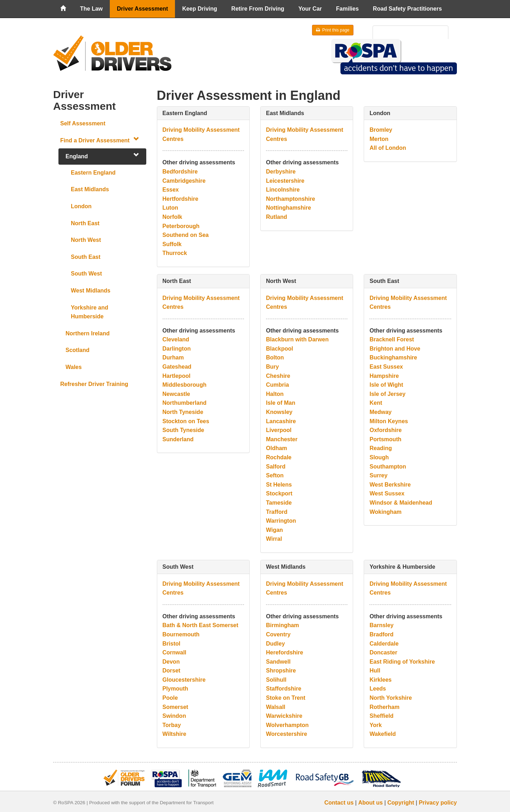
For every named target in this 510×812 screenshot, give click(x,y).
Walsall (276, 707)
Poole (170, 698)
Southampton (388, 467)
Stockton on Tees (186, 421)
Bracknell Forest (392, 339)
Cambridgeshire (184, 181)
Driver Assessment (142, 9)
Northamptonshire (291, 199)
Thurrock (175, 253)
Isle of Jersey (387, 394)
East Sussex (386, 367)
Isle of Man (281, 403)
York (375, 725)
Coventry (278, 634)
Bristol (172, 644)
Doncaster (383, 652)
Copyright (401, 803)
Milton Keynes (389, 421)
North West (86, 240)
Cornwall (175, 652)
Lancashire (281, 421)
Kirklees (380, 680)
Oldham (277, 448)
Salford (276, 467)
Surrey (378, 475)
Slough (379, 457)
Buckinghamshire (393, 357)
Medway (380, 412)
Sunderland (178, 439)
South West (86, 274)
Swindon (174, 716)
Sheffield (381, 716)
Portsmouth (385, 439)
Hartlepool (177, 376)
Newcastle (176, 394)
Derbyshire (281, 172)
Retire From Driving (258, 9)
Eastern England (93, 173)
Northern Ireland (87, 333)
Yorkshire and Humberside (90, 312)
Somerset (175, 707)
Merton (379, 139)
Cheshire (278, 376)
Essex (171, 190)
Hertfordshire (180, 199)
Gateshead (177, 367)
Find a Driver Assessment (100, 140)
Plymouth (175, 689)
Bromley (381, 130)
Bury (272, 367)
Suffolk (172, 244)
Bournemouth (181, 634)
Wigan (274, 530)
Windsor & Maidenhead (401, 503)
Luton (170, 208)
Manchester (282, 439)
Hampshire (384, 376)
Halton (275, 394)
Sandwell (278, 662)
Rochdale (279, 457)
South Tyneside (183, 430)
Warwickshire (284, 716)
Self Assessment (83, 123)
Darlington (177, 349)
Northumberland (185, 403)
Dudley (275, 644)
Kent (376, 403)
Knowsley (279, 412)
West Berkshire (390, 485)
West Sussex (387, 493)
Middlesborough (185, 385)
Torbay (172, 725)
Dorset (172, 671)
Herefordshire (285, 652)
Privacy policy (438, 803)
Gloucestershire (184, 680)
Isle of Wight (386, 385)
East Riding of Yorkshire (402, 662)
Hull (375, 671)
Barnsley (381, 625)
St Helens (279, 485)
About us (370, 803)
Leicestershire (285, 181)
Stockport (279, 493)
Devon (171, 662)
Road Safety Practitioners (407, 9)
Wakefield (382, 734)
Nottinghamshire (288, 208)
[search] (402, 34)
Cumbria (277, 385)
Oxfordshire (386, 430)
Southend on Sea (186, 235)
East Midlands (90, 189)
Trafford (277, 512)
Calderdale (384, 644)
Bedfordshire (180, 172)
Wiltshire (174, 734)
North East (85, 223)
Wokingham (385, 512)
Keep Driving (200, 9)
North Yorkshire (390, 698)
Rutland (277, 217)
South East (86, 257)
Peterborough (181, 226)
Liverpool (279, 430)
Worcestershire (287, 734)
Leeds (378, 689)
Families (347, 9)
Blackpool (279, 349)
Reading (381, 448)
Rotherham (384, 707)
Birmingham (282, 625)
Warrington (281, 521)
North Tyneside (183, 412)
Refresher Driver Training (94, 384)
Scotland (78, 350)
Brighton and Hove (395, 349)
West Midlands (91, 291)
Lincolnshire (283, 190)
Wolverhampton (287, 725)
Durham (173, 357)
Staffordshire (284, 689)
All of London (388, 148)
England (102, 156)
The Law (91, 9)
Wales (74, 367)
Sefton (275, 475)
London (81, 206)
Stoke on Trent (286, 698)
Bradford (381, 634)
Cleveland (176, 339)
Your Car (310, 9)
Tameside (279, 503)
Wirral (274, 539)
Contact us (339, 803)
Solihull (276, 680)
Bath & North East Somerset (200, 625)
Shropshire (281, 671)
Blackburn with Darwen (297, 339)
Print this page (333, 30)
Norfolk (172, 217)
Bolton (275, 357)
